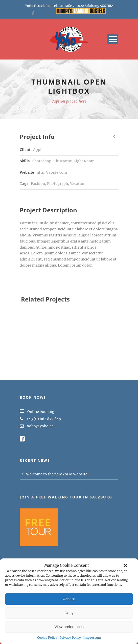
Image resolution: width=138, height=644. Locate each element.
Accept (69, 599)
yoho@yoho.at (40, 426)
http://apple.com (52, 172)
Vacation (78, 184)
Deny (69, 613)
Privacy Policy (70, 638)
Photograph (57, 184)
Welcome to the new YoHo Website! (57, 474)
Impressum (92, 638)
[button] (125, 566)
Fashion (38, 184)
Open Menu (113, 39)
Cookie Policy (47, 638)
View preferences (69, 627)
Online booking (37, 412)
